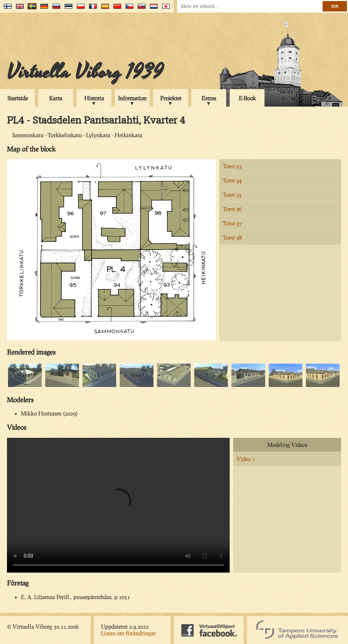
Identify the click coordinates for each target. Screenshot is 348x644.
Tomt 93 (232, 166)
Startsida (18, 98)
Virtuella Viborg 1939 (85, 72)
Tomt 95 (232, 195)
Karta (56, 98)
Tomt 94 (232, 180)
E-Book (247, 98)
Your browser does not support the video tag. (118, 505)
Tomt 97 (232, 223)
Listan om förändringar (128, 633)
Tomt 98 (232, 237)
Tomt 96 (232, 209)
